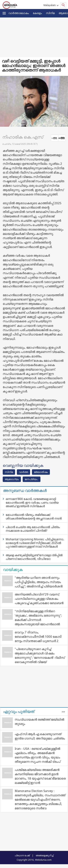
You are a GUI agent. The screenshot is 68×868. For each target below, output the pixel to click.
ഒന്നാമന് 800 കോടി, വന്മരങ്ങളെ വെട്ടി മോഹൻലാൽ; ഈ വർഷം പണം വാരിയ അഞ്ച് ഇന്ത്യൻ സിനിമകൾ (32, 502)
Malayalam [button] (50, 5)
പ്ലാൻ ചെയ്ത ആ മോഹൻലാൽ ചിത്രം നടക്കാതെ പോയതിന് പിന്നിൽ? (33, 529)
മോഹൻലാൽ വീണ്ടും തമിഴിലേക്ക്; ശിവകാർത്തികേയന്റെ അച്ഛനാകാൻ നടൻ (34, 517)
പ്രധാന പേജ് (22, 855)
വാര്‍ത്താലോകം (19, 13)
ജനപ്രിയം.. (32, 479)
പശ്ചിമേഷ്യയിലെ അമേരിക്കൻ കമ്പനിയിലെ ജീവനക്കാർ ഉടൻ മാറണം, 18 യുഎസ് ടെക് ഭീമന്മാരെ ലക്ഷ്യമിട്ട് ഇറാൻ (40, 776)
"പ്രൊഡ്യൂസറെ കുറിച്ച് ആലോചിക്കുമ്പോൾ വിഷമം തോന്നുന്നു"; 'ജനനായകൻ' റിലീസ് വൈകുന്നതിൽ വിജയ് (40, 655)
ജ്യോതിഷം (41, 472)
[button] (4, 13)
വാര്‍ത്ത (23, 472)
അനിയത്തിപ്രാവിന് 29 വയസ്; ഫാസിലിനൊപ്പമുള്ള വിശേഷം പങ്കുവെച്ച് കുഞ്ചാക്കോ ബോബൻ (39, 599)
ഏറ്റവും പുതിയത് (19, 711)
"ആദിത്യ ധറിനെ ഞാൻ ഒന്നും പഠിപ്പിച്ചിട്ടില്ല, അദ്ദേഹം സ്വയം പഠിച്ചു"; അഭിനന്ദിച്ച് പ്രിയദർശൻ (39, 582)
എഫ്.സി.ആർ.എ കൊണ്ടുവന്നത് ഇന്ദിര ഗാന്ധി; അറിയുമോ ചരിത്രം (40, 736)
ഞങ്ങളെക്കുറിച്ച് (45, 855)
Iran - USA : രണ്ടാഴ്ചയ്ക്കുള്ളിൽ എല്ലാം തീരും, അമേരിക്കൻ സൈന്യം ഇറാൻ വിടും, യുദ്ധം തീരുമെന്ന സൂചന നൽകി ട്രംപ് (38, 755)
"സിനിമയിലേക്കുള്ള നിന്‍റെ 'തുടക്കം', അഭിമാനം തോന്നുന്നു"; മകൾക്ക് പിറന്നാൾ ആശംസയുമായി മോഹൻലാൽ (38, 618)
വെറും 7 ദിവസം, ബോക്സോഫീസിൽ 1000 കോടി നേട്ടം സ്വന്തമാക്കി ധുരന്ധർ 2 (38, 636)
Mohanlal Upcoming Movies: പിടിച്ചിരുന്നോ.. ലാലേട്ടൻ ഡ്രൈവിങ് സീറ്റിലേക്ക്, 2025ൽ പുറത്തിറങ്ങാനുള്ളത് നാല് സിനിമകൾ (35, 543)
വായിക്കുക (13, 570)
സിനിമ (50, 13)
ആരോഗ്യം (12, 479)
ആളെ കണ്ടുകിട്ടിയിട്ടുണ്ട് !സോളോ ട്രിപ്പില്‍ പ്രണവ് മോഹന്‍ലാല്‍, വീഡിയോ (34, 557)
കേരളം (37, 13)
